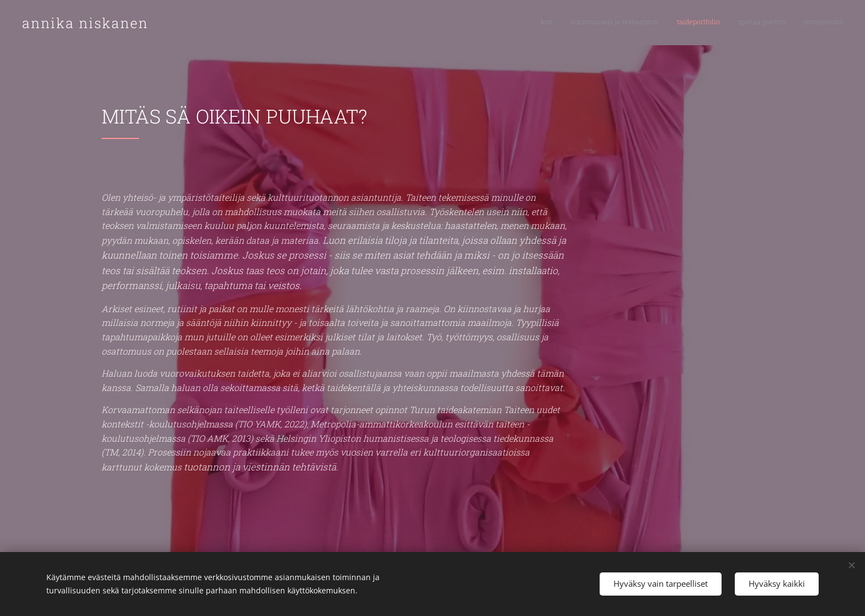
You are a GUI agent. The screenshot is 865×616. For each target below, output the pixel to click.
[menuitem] (775, 23)
